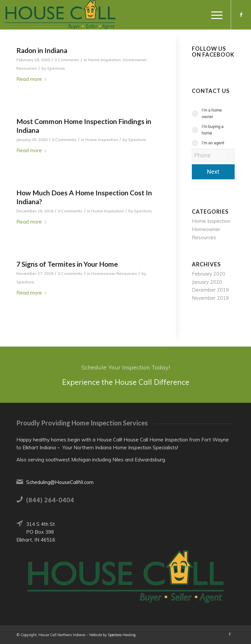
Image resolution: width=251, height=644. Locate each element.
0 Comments (67, 60)
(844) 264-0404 (50, 500)
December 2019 (210, 290)
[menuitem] (214, 15)
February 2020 (209, 274)
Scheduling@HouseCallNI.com (60, 482)
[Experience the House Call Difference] (125, 375)
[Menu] (214, 15)
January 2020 (207, 282)
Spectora (56, 68)
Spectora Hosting (122, 635)
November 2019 (210, 298)
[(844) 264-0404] (20, 499)
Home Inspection (104, 60)
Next (213, 172)
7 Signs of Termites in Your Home (67, 264)
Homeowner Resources (114, 273)
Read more (32, 79)
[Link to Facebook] (241, 15)
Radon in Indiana (42, 50)
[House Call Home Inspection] (60, 15)
